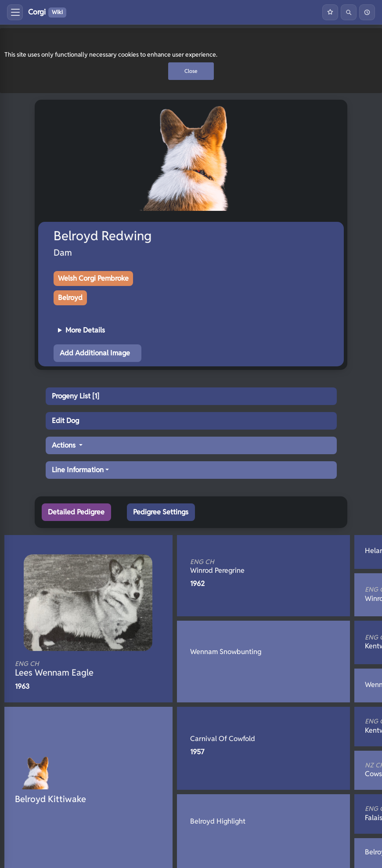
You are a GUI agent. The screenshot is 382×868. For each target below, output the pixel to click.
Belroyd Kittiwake (50, 799)
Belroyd (70, 298)
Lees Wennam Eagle (74, 669)
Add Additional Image (95, 353)
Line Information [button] (78, 470)
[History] (367, 12)
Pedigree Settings (161, 512)
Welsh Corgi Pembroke (93, 278)
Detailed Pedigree (76, 512)
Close (191, 71)
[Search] (349, 12)
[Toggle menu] (15, 12)
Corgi (47, 12)
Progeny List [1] (76, 396)
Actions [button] (65, 445)
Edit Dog (65, 421)
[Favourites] (330, 12)
